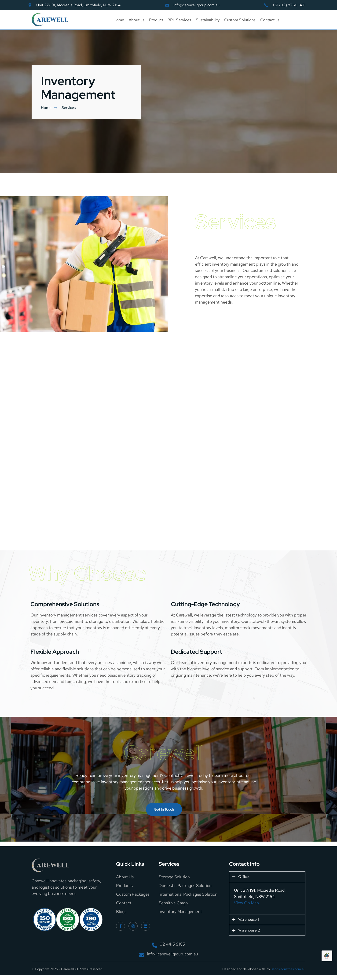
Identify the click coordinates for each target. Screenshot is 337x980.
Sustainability (208, 20)
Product (156, 20)
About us (137, 20)
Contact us (270, 20)
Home (119, 20)
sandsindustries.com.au (288, 969)
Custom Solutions (240, 20)
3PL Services (179, 20)
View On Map (247, 903)
